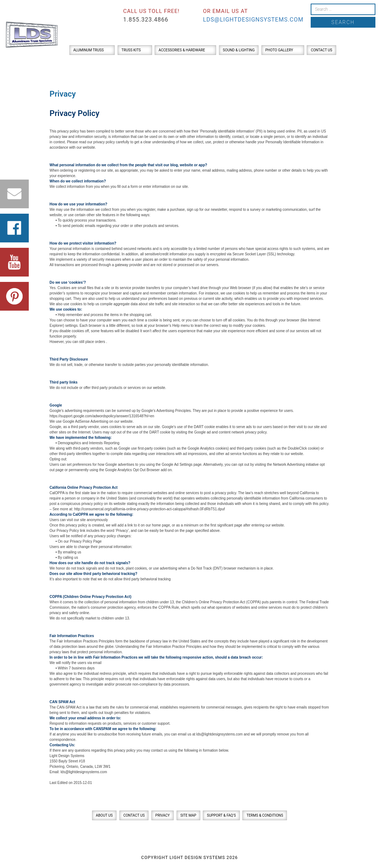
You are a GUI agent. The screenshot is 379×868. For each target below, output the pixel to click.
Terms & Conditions (265, 815)
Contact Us (321, 50)
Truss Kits (131, 50)
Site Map (188, 815)
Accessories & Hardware (182, 50)
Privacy (163, 815)
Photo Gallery (279, 50)
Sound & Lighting (239, 50)
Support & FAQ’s (221, 815)
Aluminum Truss (89, 50)
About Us (104, 815)
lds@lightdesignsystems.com (253, 20)
